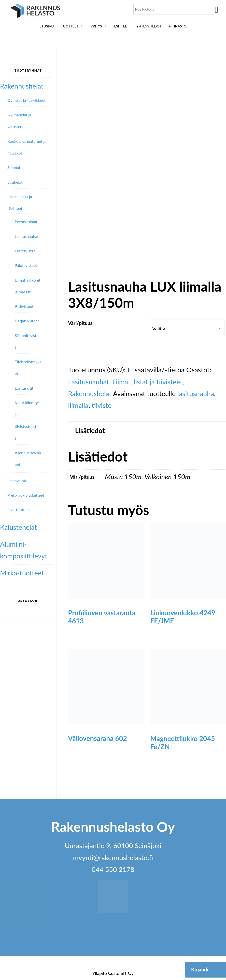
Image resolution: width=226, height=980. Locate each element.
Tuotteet (72, 26)
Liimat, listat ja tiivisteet (147, 382)
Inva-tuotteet (19, 509)
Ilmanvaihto (17, 481)
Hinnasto (178, 26)
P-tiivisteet (24, 306)
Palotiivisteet (26, 265)
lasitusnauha (196, 393)
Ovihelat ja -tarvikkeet (27, 100)
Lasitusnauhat (89, 382)
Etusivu (47, 26)
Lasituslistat (25, 251)
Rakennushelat (90, 393)
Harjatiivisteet (27, 321)
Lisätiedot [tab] (90, 431)
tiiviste (102, 405)
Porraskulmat (26, 222)
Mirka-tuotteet (22, 573)
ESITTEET (122, 26)
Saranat (14, 167)
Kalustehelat (18, 527)
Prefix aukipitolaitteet (26, 495)
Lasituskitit (24, 388)
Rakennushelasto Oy (36, 12)
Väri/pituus (80, 323)
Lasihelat (15, 182)
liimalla (78, 405)
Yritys (99, 26)
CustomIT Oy (121, 973)
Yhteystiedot (149, 26)
